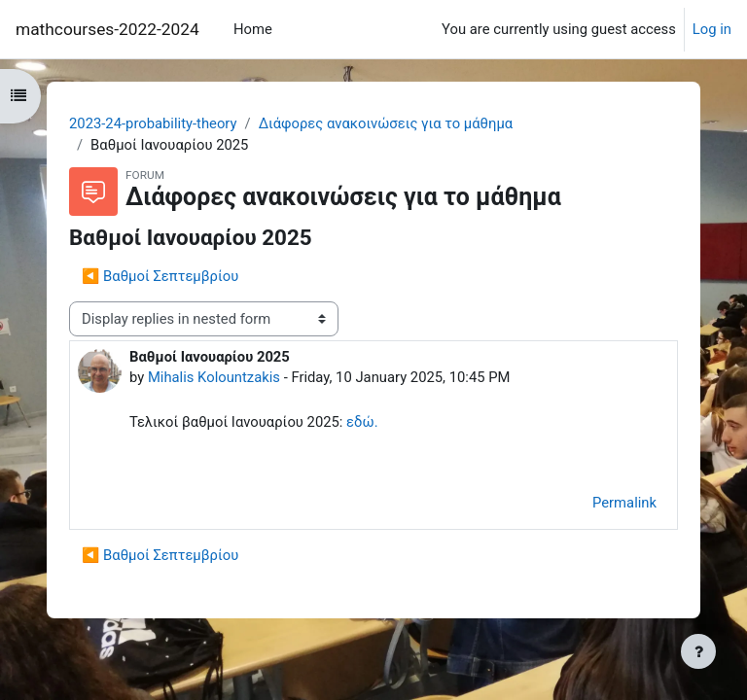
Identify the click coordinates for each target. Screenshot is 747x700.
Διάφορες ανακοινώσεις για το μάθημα (386, 123)
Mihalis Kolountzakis (214, 377)
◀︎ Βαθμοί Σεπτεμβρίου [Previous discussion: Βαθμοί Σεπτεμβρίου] (160, 276)
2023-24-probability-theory (153, 123)
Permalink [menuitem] (624, 503)
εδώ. (362, 422)
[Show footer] (698, 651)
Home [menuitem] (253, 29)
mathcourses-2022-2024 (107, 29)
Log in (712, 29)
